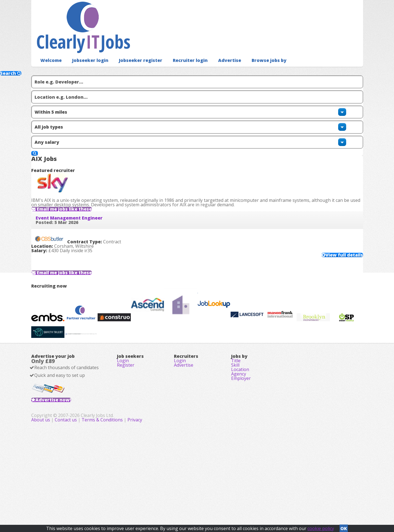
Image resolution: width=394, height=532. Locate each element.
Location (240, 428)
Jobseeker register (133, 51)
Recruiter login (179, 51)
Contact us (177, 502)
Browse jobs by (253, 51)
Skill (235, 420)
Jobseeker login (86, 51)
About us (152, 502)
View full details (333, 224)
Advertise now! (62, 463)
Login (123, 412)
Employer (241, 443)
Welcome (50, 51)
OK (344, 527)
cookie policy (321, 527)
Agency (239, 435)
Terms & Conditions (212, 502)
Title (236, 412)
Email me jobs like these (79, 161)
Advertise (216, 51)
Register (126, 420)
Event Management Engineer (78, 181)
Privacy (245, 502)
